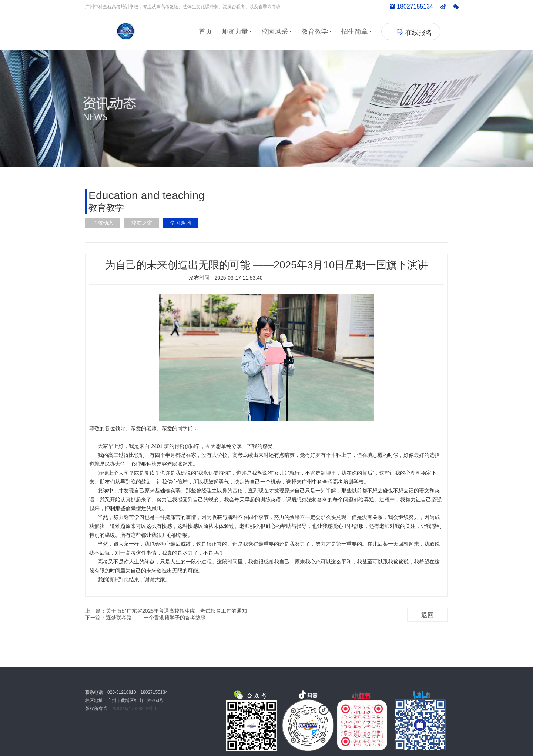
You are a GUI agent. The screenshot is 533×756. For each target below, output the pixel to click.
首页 (205, 31)
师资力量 (237, 31)
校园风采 (277, 31)
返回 (428, 615)
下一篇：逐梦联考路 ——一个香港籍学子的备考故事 (145, 618)
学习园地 (181, 223)
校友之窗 (142, 223)
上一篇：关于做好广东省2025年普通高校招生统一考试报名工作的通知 (166, 611)
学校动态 (103, 223)
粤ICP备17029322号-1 (135, 709)
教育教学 (317, 31)
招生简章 (357, 31)
